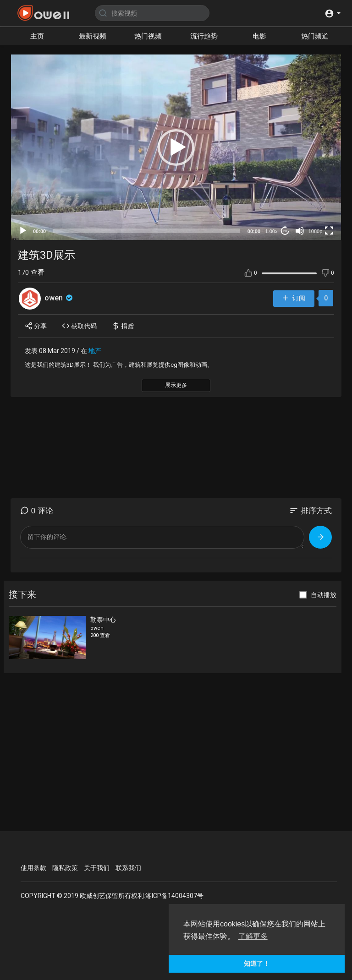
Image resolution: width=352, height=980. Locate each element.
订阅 (293, 298)
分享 (36, 326)
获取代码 (79, 326)
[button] (333, 13)
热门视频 (148, 36)
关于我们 (97, 868)
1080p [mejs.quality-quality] (316, 231)
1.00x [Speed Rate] (272, 231)
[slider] (147, 231)
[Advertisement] (176, 448)
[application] (176, 147)
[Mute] (300, 231)
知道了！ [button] (257, 964)
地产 (95, 351)
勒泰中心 (103, 620)
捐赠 (123, 326)
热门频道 (315, 36)
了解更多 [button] (253, 936)
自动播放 (324, 595)
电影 (259, 36)
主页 (37, 36)
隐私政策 (65, 868)
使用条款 (33, 868)
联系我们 (128, 868)
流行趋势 (204, 36)
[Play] (23, 231)
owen (59, 298)
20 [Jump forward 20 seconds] (285, 231)
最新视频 (93, 36)
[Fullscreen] (329, 231)
